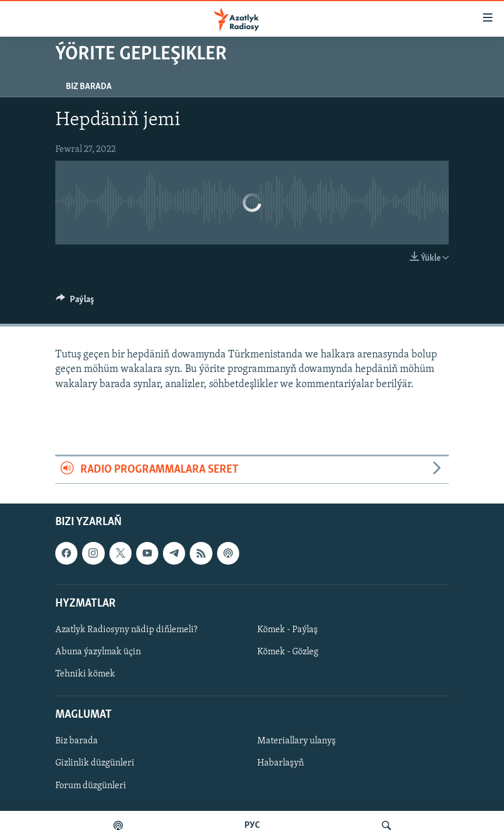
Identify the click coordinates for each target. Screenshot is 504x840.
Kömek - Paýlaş (288, 630)
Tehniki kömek (85, 674)
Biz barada (89, 87)
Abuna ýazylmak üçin (98, 652)
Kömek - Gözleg (288, 652)
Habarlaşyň (281, 764)
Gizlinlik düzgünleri (95, 764)
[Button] (75, 302)
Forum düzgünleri (91, 786)
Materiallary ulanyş (297, 742)
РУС (252, 825)
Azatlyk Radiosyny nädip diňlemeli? (126, 630)
